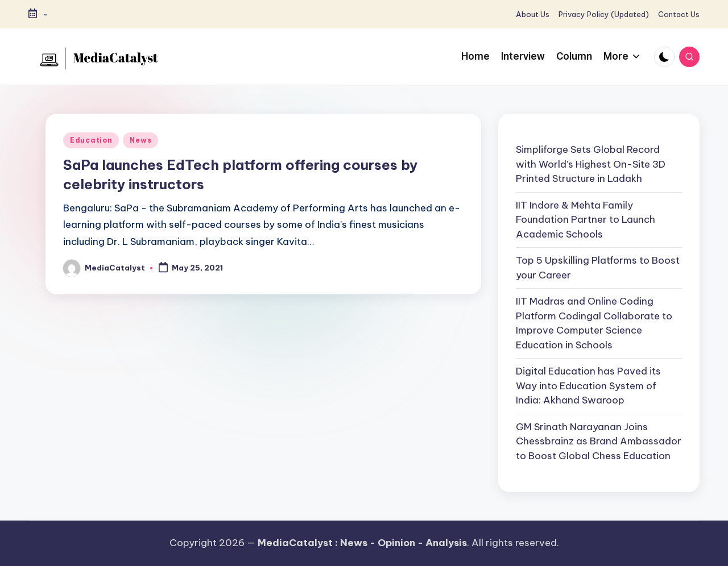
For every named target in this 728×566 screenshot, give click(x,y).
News (140, 140)
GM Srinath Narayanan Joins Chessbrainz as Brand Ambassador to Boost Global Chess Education (599, 441)
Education (91, 140)
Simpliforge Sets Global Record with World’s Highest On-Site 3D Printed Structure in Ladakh (591, 164)
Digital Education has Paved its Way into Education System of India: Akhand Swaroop (588, 386)
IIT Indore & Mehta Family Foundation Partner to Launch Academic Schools (586, 220)
